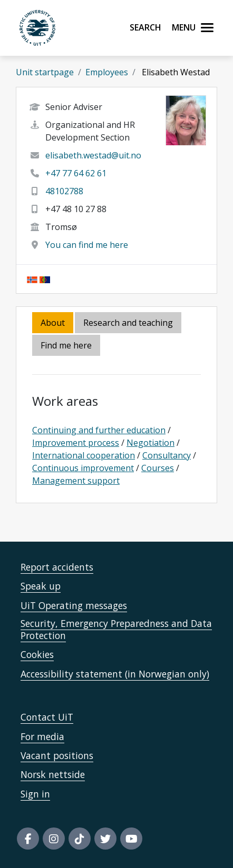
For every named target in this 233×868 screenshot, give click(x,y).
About (53, 323)
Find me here (66, 345)
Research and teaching (128, 323)
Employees (107, 72)
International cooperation (84, 455)
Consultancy (167, 455)
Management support (76, 481)
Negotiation (151, 443)
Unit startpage (45, 72)
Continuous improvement (83, 468)
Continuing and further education (99, 430)
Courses (158, 468)
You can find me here (87, 245)
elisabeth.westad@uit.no (93, 155)
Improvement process (76, 443)
